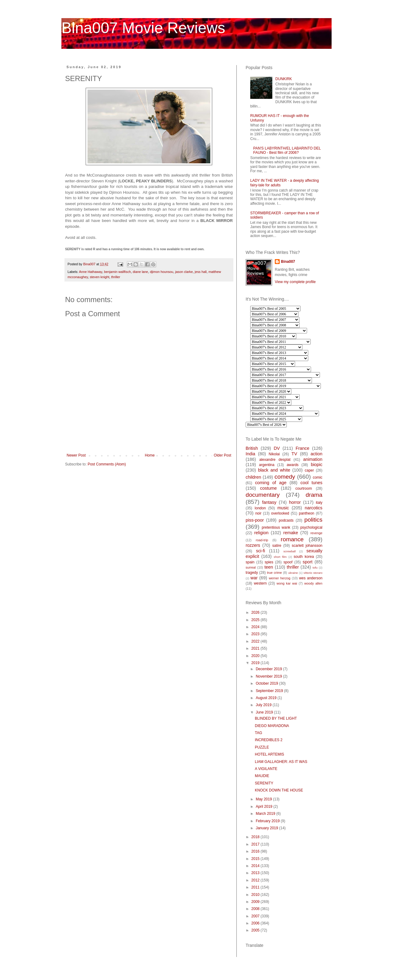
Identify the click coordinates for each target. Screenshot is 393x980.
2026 (256, 612)
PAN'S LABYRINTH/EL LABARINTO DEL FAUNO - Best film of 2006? (287, 150)
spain (250, 562)
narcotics (313, 508)
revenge (316, 533)
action (317, 454)
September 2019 (270, 691)
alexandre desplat (275, 460)
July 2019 (264, 705)
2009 (256, 902)
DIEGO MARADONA (272, 726)
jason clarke (184, 272)
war (254, 578)
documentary (263, 495)
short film (280, 557)
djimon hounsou (161, 272)
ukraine (293, 573)
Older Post (222, 455)
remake (291, 533)
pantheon (306, 513)
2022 (256, 641)
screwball (290, 551)
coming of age (271, 483)
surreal (251, 567)
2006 (256, 923)
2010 (256, 895)
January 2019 (267, 828)
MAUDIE (262, 776)
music (283, 508)
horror (295, 502)
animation (313, 459)
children (253, 477)
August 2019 (267, 698)
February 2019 (268, 821)
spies (269, 562)
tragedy (252, 573)
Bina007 (288, 262)
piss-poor (255, 520)
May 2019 (264, 799)
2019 (256, 663)
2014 (256, 866)
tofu (315, 568)
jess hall (201, 272)
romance (292, 539)
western (260, 583)
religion (261, 533)
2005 (256, 930)
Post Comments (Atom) (107, 464)
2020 (256, 656)
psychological (311, 527)
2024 (256, 627)
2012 (256, 880)
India (250, 454)
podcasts (286, 520)
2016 (256, 851)
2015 (256, 859)
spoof (288, 562)
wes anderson (311, 578)
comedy (285, 477)
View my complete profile (295, 282)
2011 (256, 887)
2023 (256, 634)
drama (314, 495)
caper (309, 470)
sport (308, 562)
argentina (267, 465)
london (260, 508)
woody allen (313, 583)
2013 (256, 873)
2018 (256, 837)
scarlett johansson (307, 546)
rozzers (253, 545)
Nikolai (274, 454)
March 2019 (266, 814)
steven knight (99, 277)
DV (277, 448)
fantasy (269, 502)
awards (293, 465)
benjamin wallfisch (118, 272)
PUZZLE (262, 747)
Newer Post (76, 455)
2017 (256, 844)
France (303, 448)
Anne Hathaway (90, 272)
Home (150, 455)
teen (269, 567)
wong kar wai (287, 583)
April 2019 (265, 807)
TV (294, 454)
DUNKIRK (284, 79)
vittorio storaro (313, 573)
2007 (256, 916)
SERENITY (264, 783)
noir (258, 513)
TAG (259, 733)
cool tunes (311, 483)
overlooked (280, 513)
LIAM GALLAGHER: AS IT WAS (281, 762)
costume (268, 488)
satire (277, 546)
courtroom (304, 488)
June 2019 (265, 712)
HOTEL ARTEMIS (269, 754)
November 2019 (269, 676)
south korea (304, 557)
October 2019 (267, 683)
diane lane (140, 272)
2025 (256, 620)
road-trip (262, 540)
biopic (317, 465)
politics (313, 520)
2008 (256, 909)
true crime (274, 573)
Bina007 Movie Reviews (143, 28)
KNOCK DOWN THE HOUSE (279, 790)
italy (319, 503)
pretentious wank (276, 527)
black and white (274, 470)
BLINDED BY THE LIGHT (276, 718)
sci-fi (261, 551)
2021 (256, 648)
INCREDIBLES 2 (269, 740)
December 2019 (269, 669)
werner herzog (279, 578)
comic (318, 477)
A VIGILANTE (266, 769)
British (252, 448)
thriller (116, 277)
